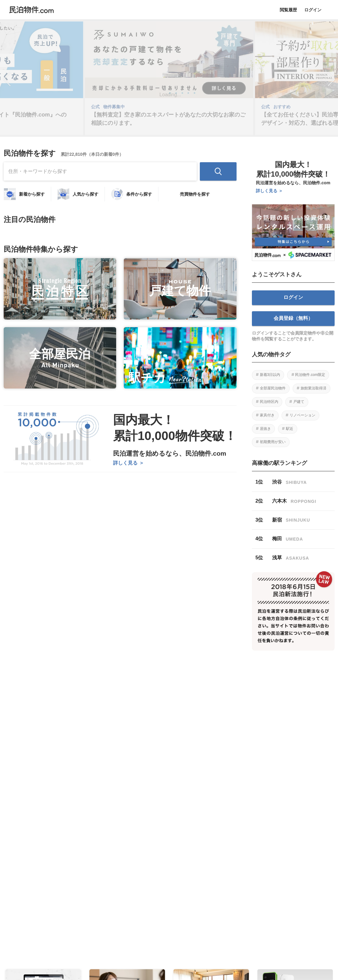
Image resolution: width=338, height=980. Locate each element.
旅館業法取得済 (313, 388)
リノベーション (302, 415)
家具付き (267, 415)
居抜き (265, 429)
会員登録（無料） (293, 318)
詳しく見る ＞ (128, 463)
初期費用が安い (273, 442)
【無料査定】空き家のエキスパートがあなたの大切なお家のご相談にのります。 (168, 119)
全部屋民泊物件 (273, 388)
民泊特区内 (269, 402)
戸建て (299, 402)
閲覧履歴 (288, 10)
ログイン (313, 10)
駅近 (290, 429)
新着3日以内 (270, 375)
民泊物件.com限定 (310, 375)
